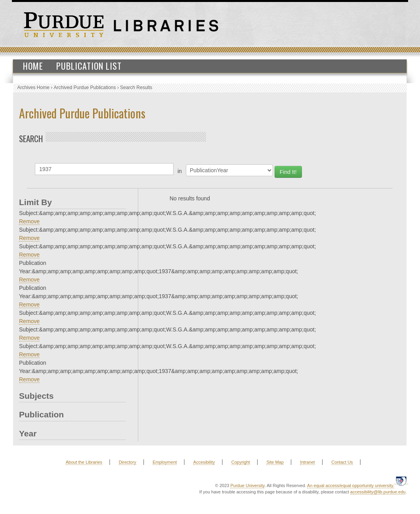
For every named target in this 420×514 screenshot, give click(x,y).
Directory (128, 462)
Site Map (275, 462)
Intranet (307, 462)
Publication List (89, 66)
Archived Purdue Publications (85, 88)
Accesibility (204, 462)
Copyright (241, 462)
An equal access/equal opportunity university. (351, 485)
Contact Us (342, 462)
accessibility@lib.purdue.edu (378, 492)
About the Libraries (84, 462)
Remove (29, 221)
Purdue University (247, 485)
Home (33, 66)
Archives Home (33, 88)
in (180, 171)
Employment (165, 462)
